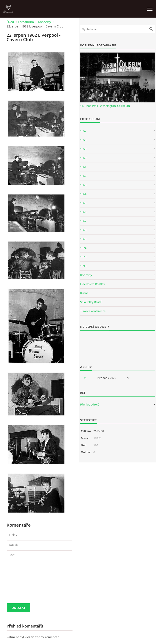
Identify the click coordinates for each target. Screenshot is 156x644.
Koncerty (44, 22)
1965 (83, 203)
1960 (83, 158)
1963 (83, 185)
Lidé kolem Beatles (92, 284)
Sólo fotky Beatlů (91, 302)
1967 (83, 221)
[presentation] (40, 593)
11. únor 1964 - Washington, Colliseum (105, 106)
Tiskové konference (93, 311)
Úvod (10, 22)
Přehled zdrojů (90, 404)
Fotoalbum (26, 22)
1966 (83, 212)
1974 (83, 248)
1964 (83, 194)
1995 (83, 266)
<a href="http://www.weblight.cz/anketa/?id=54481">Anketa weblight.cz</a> (118, 345)
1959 (83, 149)
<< (85, 378)
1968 (83, 230)
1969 (83, 239)
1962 (83, 176)
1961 (83, 167)
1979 (83, 257)
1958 (83, 140)
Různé (84, 293)
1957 (83, 131)
